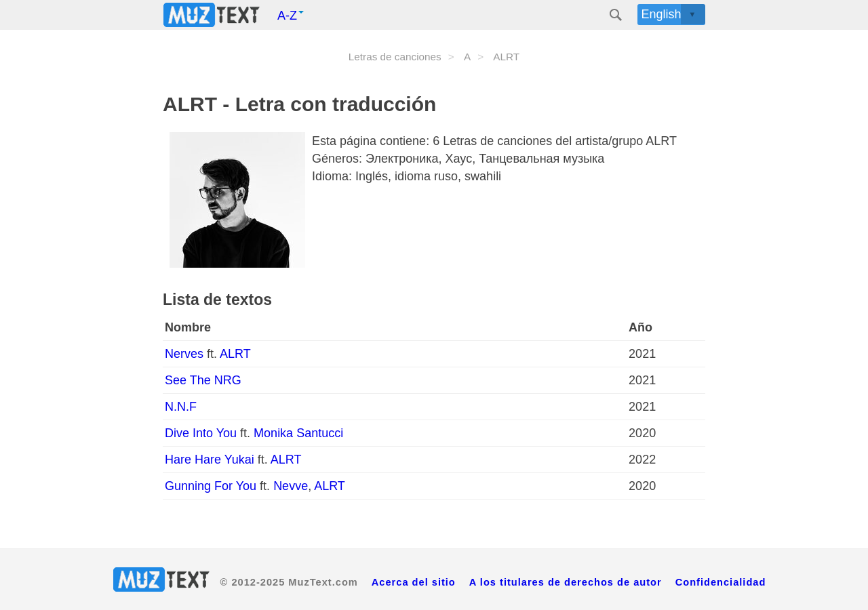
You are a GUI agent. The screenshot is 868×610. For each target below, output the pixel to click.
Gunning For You (212, 486)
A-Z (291, 16)
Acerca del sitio (414, 582)
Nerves (186, 354)
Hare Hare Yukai (211, 460)
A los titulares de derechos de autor (566, 582)
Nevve (291, 486)
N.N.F (181, 407)
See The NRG (203, 380)
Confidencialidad (721, 582)
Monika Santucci (298, 433)
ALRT (235, 354)
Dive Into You (202, 433)
